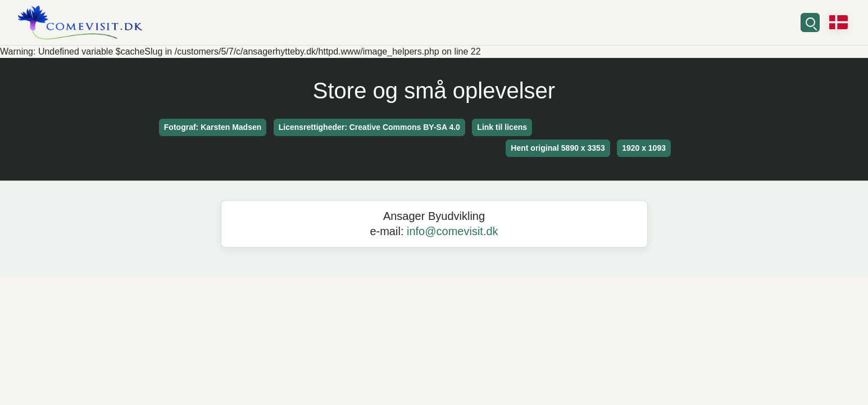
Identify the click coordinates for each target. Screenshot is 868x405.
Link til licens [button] (502, 127)
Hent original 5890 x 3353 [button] (558, 148)
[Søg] (810, 22)
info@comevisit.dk (453, 231)
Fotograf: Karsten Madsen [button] (213, 127)
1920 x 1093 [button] (644, 148)
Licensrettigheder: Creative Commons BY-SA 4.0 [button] (369, 127)
